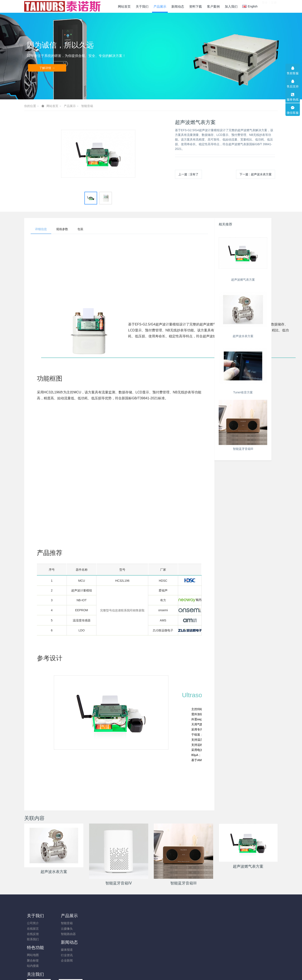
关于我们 (35, 916)
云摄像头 (65, 929)
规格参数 (62, 229)
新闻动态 (99, 916)
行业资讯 (96, 929)
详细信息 (41, 229)
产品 (43, 553)
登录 (265, 6)
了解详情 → (47, 68)
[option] (98, 154)
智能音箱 (87, 106)
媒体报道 (96, 923)
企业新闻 (96, 934)
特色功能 (131, 916)
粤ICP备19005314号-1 (151, 966)
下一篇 (256, 174)
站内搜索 (128, 934)
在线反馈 (33, 934)
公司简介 (33, 923)
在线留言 (33, 929)
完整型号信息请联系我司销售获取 (122, 610)
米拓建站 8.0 (158, 971)
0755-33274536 (235, 925)
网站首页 (124, 6)
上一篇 (189, 174)
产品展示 (70, 106)
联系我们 (33, 939)
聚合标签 (128, 929)
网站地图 (128, 923)
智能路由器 (66, 934)
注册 (274, 6)
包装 (80, 229)
